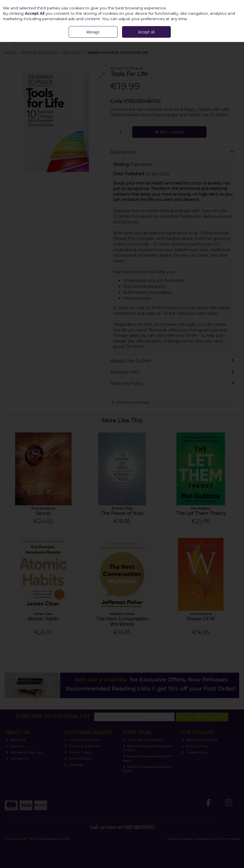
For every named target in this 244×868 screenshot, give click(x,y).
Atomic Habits (43, 619)
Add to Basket (169, 132)
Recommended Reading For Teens (148, 758)
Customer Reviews (82, 740)
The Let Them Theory (201, 513)
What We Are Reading (143, 740)
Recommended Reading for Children (147, 748)
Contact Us (17, 758)
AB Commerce (227, 839)
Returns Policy (78, 758)
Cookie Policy (195, 752)
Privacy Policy (195, 746)
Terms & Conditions (199, 740)
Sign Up (202, 717)
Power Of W (201, 619)
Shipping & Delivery (83, 746)
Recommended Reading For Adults (148, 769)
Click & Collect (78, 752)
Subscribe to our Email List (53, 716)
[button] (102, 75)
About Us (16, 740)
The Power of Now (122, 513)
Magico (186, 839)
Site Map (74, 765)
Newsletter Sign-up (24, 752)
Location (15, 746)
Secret (43, 513)
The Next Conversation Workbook (122, 622)
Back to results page (133, 402)
